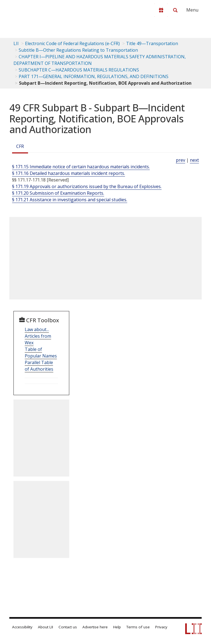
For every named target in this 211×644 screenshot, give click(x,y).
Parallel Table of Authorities (39, 366)
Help (117, 627)
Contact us (68, 627)
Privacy (161, 627)
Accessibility (22, 627)
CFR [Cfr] (20, 146)
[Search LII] (175, 10)
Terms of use (138, 627)
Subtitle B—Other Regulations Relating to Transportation (78, 50)
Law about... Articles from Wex (38, 336)
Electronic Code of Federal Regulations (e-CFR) (72, 43)
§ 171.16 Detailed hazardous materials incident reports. (69, 173)
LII (16, 43)
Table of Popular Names (41, 353)
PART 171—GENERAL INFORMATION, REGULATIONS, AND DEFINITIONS (94, 76)
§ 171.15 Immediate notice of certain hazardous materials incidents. (81, 167)
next (194, 160)
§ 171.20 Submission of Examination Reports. (58, 193)
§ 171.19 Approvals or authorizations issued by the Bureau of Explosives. (87, 186)
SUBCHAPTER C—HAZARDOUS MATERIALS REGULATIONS (79, 70)
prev (181, 160)
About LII (45, 627)
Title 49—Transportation (152, 43)
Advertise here (95, 627)
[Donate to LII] (161, 10)
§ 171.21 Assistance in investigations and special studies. (70, 200)
